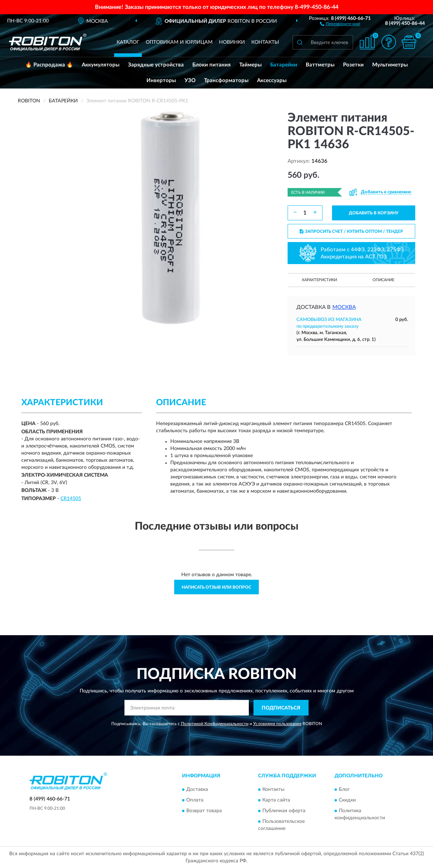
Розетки (353, 65)
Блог (344, 789)
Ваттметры (320, 65)
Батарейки (284, 65)
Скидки (347, 800)
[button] (340, 23)
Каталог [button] (128, 42)
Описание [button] (383, 280)
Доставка (197, 789)
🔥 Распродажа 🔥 (49, 65)
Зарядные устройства (156, 65)
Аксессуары (272, 81)
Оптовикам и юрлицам (179, 42)
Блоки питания (212, 65)
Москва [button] (344, 307)
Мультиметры (390, 65)
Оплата (195, 800)
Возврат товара (204, 811)
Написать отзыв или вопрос (216, 587)
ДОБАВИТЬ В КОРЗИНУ (374, 213)
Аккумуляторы (101, 65)
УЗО (190, 81)
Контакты (265, 42)
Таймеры (250, 65)
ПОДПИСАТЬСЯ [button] (281, 708)
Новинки (232, 42)
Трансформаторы (226, 81)
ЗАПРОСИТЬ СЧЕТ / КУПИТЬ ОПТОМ (351, 231)
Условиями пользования (277, 724)
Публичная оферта (284, 811)
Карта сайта (276, 800)
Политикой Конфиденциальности (215, 724)
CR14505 (71, 499)
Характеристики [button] (319, 280)
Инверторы (161, 81)
